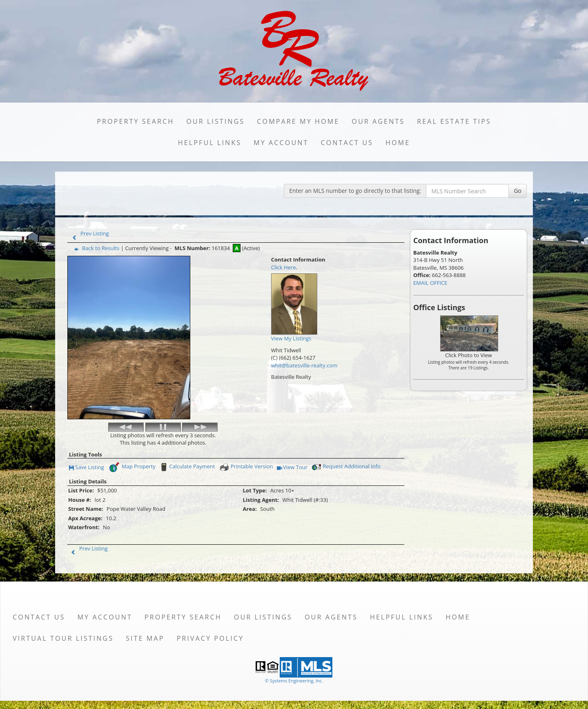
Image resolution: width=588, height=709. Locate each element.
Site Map (145, 638)
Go (518, 191)
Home (398, 143)
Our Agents (378, 121)
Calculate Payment (187, 467)
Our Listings (215, 121)
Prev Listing (89, 233)
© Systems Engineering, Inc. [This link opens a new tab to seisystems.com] (294, 681)
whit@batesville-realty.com (304, 365)
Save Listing (87, 468)
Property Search (135, 121)
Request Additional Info (345, 467)
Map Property (132, 467)
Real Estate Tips (454, 121)
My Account (281, 143)
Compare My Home (298, 121)
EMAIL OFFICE (430, 283)
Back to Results (95, 248)
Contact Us (347, 143)
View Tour (292, 468)
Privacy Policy (210, 638)
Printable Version (246, 467)
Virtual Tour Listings (63, 638)
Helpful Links (210, 143)
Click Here (284, 267)
